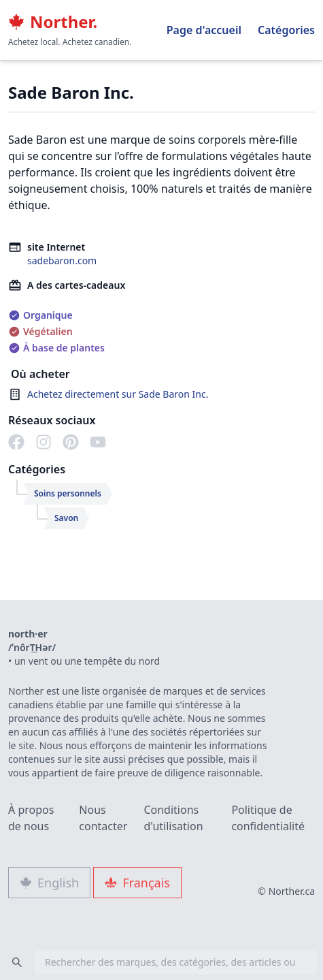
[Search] (17, 962)
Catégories (286, 30)
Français (137, 883)
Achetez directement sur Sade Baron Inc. (118, 394)
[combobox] (161, 962)
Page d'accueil (204, 30)
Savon (66, 518)
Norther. (53, 22)
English (49, 883)
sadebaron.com (62, 260)
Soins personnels (68, 493)
